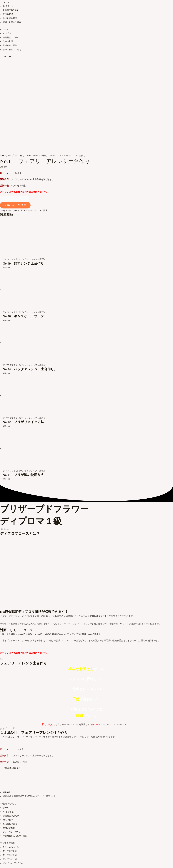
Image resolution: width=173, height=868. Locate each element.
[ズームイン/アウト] (4, 861)
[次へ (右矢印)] (13, 866)
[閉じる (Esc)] (31, 861)
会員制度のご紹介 (11, 10)
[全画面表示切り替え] (13, 861)
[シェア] (22, 861)
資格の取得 (8, 14)
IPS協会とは (9, 6)
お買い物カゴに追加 (15, 156)
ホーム (6, 2)
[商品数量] (15, 149)
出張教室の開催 (10, 18)
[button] (13, 718)
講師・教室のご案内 (12, 22)
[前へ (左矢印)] (4, 866)
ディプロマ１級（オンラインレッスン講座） (30, 105)
